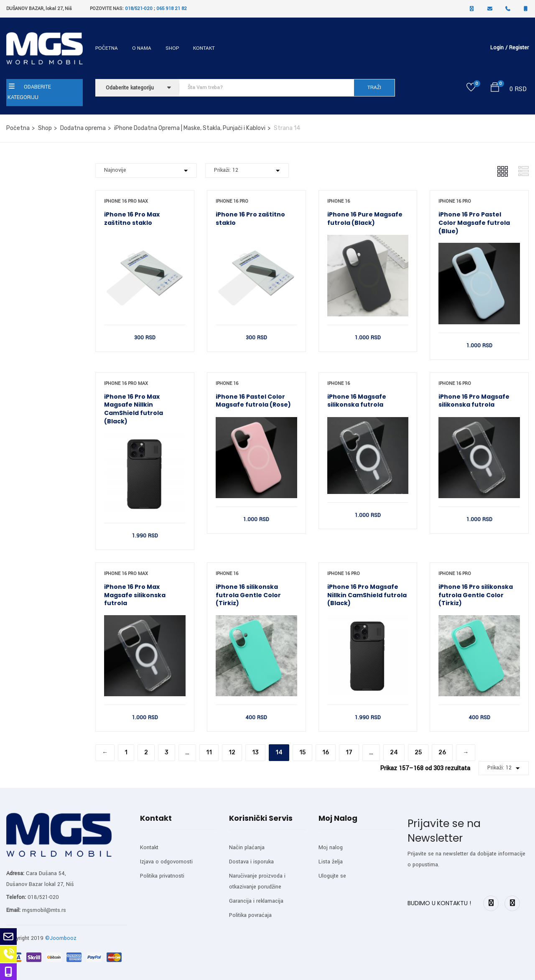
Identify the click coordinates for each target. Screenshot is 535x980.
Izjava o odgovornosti (166, 862)
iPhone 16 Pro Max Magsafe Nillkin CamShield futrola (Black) (134, 409)
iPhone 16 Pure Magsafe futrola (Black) (365, 219)
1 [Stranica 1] (126, 752)
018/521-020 (139, 9)
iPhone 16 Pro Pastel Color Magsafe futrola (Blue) (474, 223)
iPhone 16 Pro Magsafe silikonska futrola (474, 401)
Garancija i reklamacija (256, 901)
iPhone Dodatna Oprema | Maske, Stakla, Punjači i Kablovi (190, 128)
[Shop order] (146, 171)
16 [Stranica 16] (326, 752)
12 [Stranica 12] (232, 752)
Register (519, 48)
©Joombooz (61, 938)
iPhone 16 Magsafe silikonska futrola (357, 401)
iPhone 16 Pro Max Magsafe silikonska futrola (135, 595)
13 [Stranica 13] (255, 752)
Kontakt (204, 48)
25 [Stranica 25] (418, 752)
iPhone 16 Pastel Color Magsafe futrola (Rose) (253, 401)
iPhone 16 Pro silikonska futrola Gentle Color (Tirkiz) (476, 595)
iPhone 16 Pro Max (126, 201)
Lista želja (331, 862)
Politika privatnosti (162, 876)
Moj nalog (331, 848)
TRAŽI (374, 88)
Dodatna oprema (83, 128)
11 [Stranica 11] (209, 752)
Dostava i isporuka (251, 862)
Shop (172, 48)
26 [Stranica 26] (442, 752)
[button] (495, 89)
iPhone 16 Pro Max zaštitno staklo (132, 219)
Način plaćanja (247, 848)
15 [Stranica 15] (302, 752)
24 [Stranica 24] (394, 752)
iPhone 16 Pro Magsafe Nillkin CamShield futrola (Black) (367, 595)
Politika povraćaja (250, 915)
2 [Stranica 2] (146, 752)
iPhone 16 (339, 201)
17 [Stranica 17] (349, 752)
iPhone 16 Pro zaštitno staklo (250, 219)
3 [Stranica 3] (167, 752)
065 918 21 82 (172, 9)
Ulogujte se (332, 876)
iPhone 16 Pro (232, 201)
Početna (107, 48)
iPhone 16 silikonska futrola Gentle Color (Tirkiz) (248, 595)
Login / (499, 48)
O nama (142, 48)
